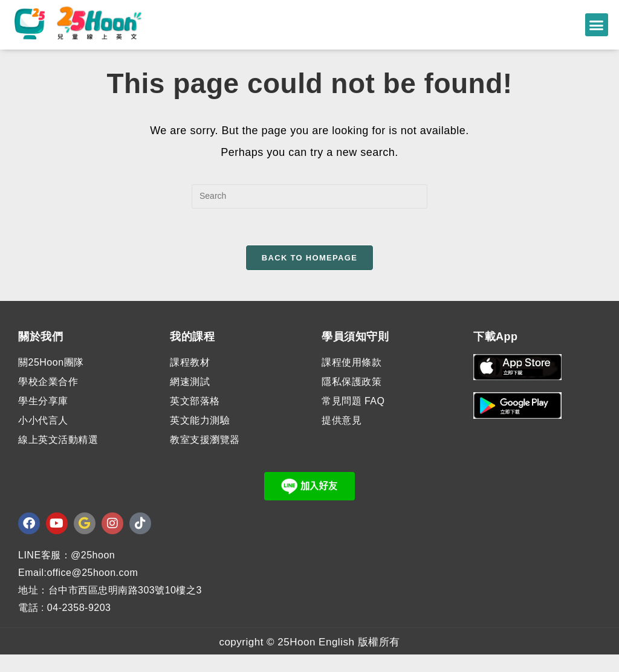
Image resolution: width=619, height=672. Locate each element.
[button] (597, 25)
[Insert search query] (309, 213)
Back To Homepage (309, 275)
